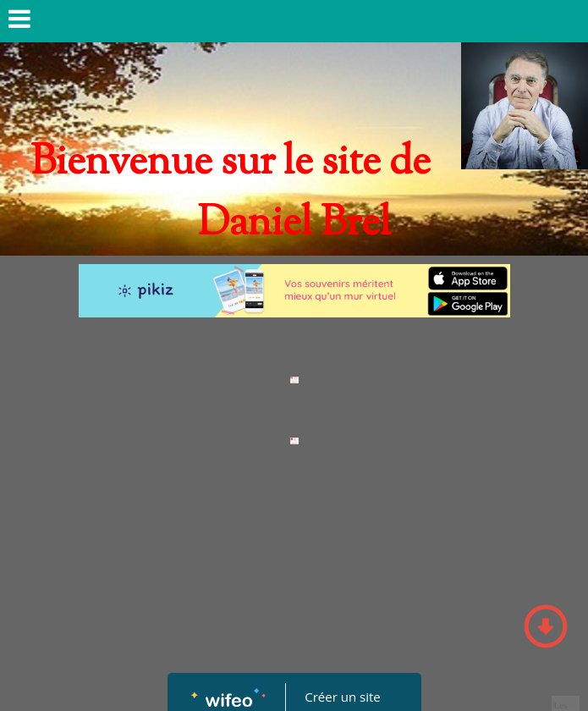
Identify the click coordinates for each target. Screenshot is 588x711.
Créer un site (342, 697)
